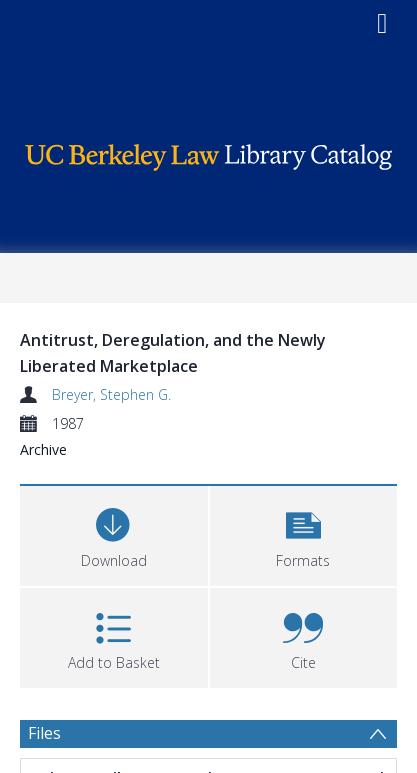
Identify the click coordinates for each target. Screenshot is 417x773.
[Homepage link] (209, 152)
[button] (304, 533)
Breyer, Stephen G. (111, 394)
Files (44, 733)
